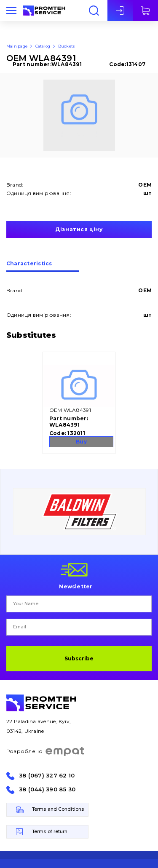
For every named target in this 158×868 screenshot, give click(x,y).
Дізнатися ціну (79, 229)
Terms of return (50, 832)
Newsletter (76, 586)
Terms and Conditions (58, 809)
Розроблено (46, 751)
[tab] (43, 267)
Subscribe (79, 658)
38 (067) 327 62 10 (47, 776)
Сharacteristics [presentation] (29, 264)
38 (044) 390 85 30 (47, 789)
